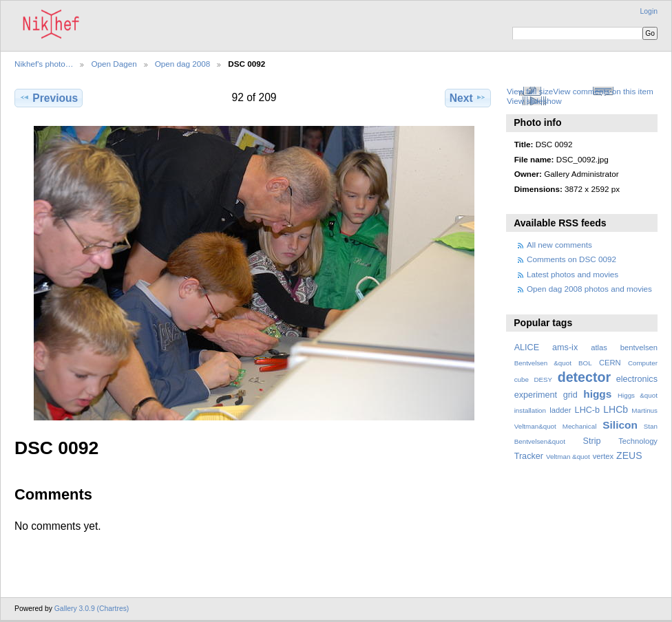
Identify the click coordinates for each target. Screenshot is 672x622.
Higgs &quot (638, 395)
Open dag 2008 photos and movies (589, 289)
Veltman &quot (568, 457)
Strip (592, 441)
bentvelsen (639, 347)
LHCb (616, 409)
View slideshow (534, 101)
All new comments (559, 245)
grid (570, 395)
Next (468, 98)
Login (649, 11)
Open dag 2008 (183, 64)
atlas (599, 347)
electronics (637, 379)
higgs (597, 394)
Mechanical (580, 426)
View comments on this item (603, 91)
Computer (643, 363)
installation (530, 410)
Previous (49, 98)
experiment (536, 395)
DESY (543, 379)
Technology (638, 441)
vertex (603, 456)
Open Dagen (114, 64)
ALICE (527, 347)
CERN (610, 363)
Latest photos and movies (573, 274)
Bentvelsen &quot (543, 363)
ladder (560, 410)
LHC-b (587, 410)
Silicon (620, 425)
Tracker (529, 456)
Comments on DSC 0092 (571, 259)
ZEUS (629, 455)
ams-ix (565, 347)
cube (522, 379)
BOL (585, 363)
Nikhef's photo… (44, 64)
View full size (530, 91)
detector (585, 377)
